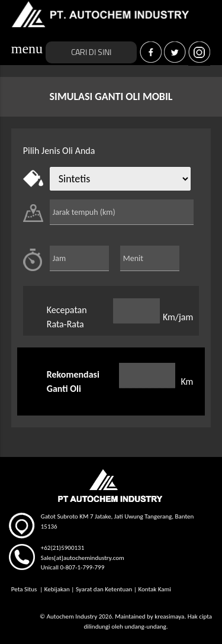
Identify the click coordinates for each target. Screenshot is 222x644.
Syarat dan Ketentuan (104, 589)
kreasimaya (169, 616)
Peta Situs (25, 589)
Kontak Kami (154, 589)
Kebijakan (57, 589)
